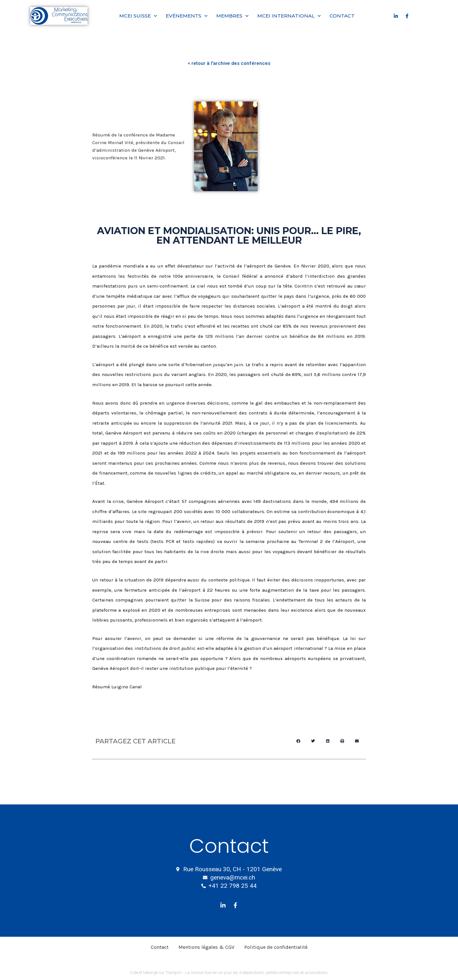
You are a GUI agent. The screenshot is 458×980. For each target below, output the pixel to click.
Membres (232, 16)
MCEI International (289, 16)
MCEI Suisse (138, 16)
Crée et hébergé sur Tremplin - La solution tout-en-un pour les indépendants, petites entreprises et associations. (229, 973)
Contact (342, 16)
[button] (298, 741)
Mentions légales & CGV (206, 947)
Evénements (187, 16)
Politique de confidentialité (276, 947)
